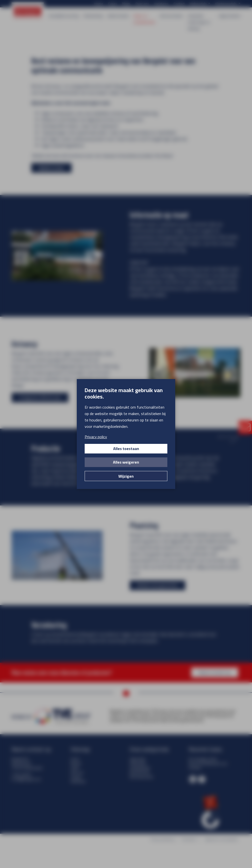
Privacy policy (96, 437)
